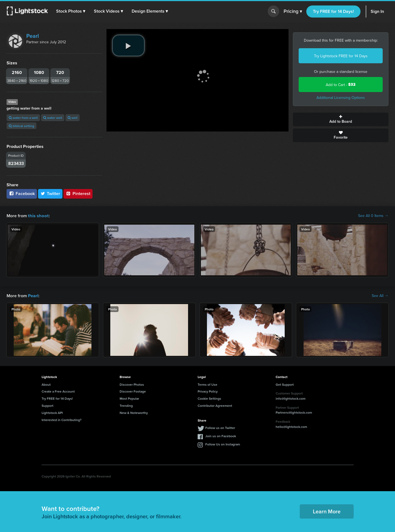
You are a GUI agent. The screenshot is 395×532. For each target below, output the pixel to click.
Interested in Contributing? (62, 419)
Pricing (293, 12)
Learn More (327, 511)
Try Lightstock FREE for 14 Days (341, 56)
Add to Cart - (341, 85)
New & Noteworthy (134, 412)
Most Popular (129, 398)
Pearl (33, 36)
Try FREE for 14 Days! (333, 11)
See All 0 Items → (373, 216)
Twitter (50, 194)
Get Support (285, 384)
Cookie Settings (209, 398)
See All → (380, 295)
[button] (71, 11)
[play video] (128, 45)
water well (53, 118)
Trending (126, 405)
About (46, 384)
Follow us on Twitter (220, 427)
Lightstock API (52, 412)
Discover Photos (132, 384)
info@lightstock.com (291, 398)
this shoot (38, 215)
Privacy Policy (208, 391)
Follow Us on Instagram (223, 444)
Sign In (377, 11)
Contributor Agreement (215, 405)
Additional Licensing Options (341, 98)
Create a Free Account (58, 391)
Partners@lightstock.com (294, 412)
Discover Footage (133, 391)
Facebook (22, 194)
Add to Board (341, 119)
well (73, 118)
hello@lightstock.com (291, 426)
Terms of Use (207, 384)
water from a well (23, 118)
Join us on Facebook (221, 435)
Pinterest (78, 194)
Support (47, 405)
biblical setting (21, 126)
